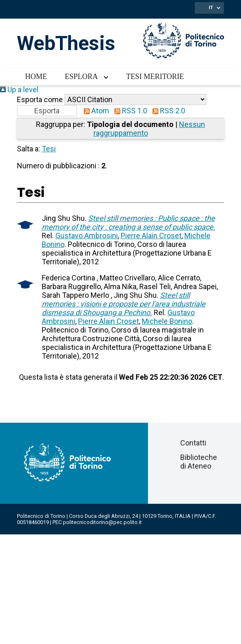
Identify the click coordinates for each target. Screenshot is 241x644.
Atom (95, 111)
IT (211, 7)
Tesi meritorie (155, 77)
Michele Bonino (167, 321)
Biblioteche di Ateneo (199, 462)
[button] (47, 111)
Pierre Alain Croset (151, 236)
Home (36, 77)
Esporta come (40, 99)
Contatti (193, 443)
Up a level (19, 90)
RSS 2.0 (167, 111)
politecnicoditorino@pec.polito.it (102, 522)
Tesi (49, 149)
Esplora (81, 77)
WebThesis (66, 43)
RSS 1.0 (129, 111)
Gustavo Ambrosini (87, 236)
